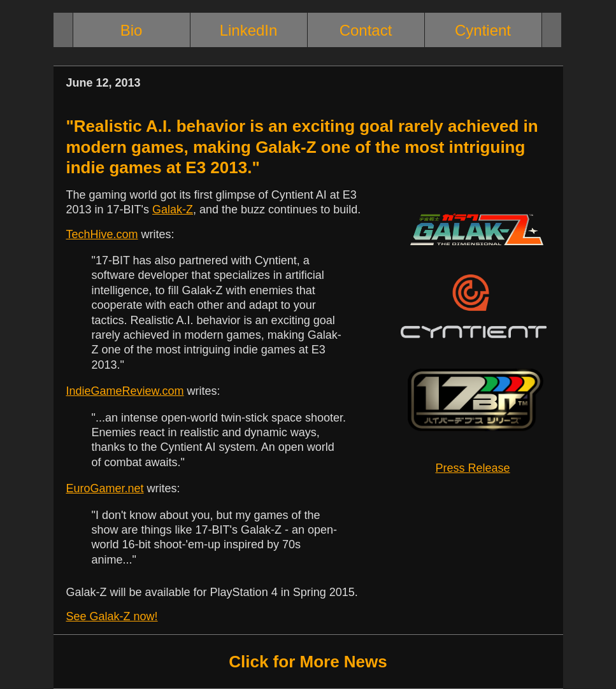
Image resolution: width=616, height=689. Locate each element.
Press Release (473, 468)
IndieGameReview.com (125, 391)
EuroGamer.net (105, 488)
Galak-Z (173, 210)
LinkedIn (249, 30)
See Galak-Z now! (112, 616)
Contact (366, 30)
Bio (132, 30)
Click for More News (308, 662)
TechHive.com (102, 234)
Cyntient (483, 30)
